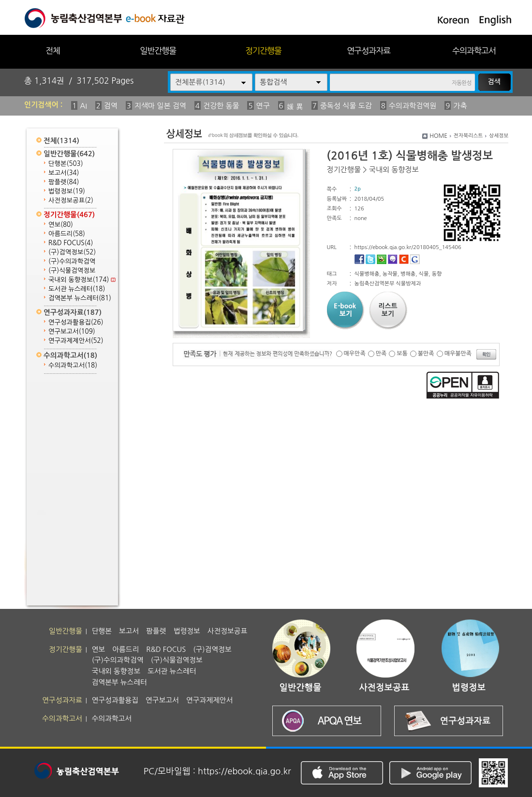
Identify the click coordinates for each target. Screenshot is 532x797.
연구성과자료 (369, 51)
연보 (61, 225)
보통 (402, 354)
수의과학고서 (474, 51)
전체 (53, 51)
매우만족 (355, 354)
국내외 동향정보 (82, 280)
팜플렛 (64, 182)
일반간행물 (158, 51)
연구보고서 (72, 332)
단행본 (66, 164)
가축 (460, 106)
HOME (438, 136)
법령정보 (67, 191)
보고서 (64, 173)
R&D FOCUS (71, 243)
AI (83, 106)
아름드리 (67, 234)
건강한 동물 (221, 106)
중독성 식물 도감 (346, 106)
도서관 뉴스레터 (77, 289)
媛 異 (295, 107)
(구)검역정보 (72, 252)
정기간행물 (263, 51)
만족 (381, 354)
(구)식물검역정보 (72, 271)
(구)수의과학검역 (72, 261)
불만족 (426, 354)
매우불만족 (458, 354)
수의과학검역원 (413, 106)
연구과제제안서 (76, 341)
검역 (111, 106)
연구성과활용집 (76, 322)
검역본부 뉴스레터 (80, 298)
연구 (263, 106)
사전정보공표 (71, 200)
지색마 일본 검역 (160, 106)
